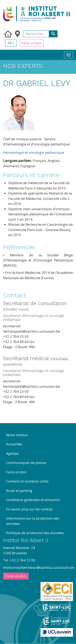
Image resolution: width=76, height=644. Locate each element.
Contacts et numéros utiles (27, 481)
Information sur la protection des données (33, 521)
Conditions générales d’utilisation (33, 500)
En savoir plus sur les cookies (29, 509)
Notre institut (17, 435)
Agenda (12, 453)
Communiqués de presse (26, 463)
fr (11, 43)
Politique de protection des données (35, 533)
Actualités (14, 444)
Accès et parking (19, 491)
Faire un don (32, 43)
